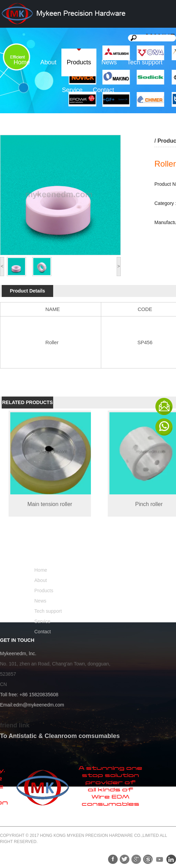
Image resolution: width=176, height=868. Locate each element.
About (48, 62)
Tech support (145, 62)
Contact (103, 90)
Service (72, 90)
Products (79, 62)
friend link (15, 725)
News (109, 62)
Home (22, 62)
